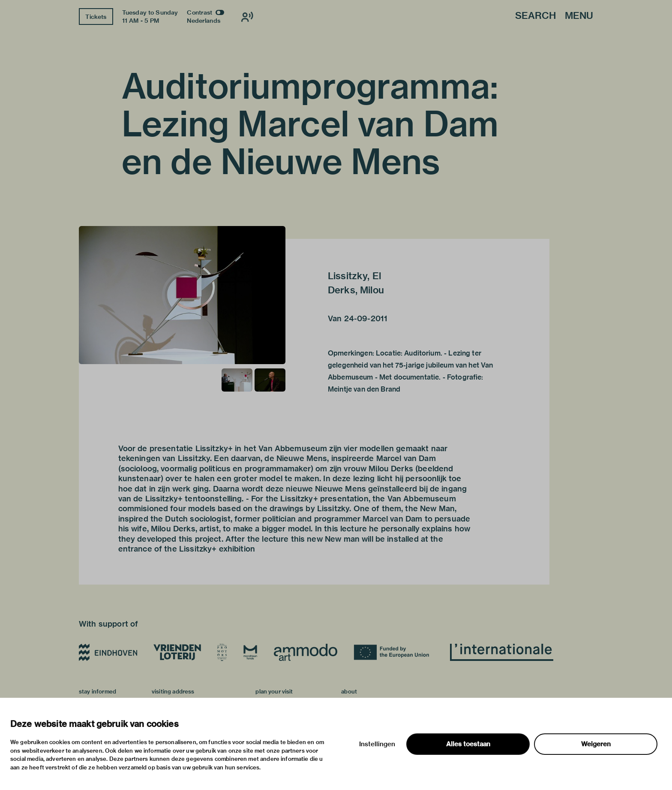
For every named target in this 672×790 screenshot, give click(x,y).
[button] (182, 295)
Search (535, 16)
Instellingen (377, 744)
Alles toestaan (468, 744)
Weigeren (596, 744)
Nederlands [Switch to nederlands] (204, 21)
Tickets (96, 17)
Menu (579, 16)
